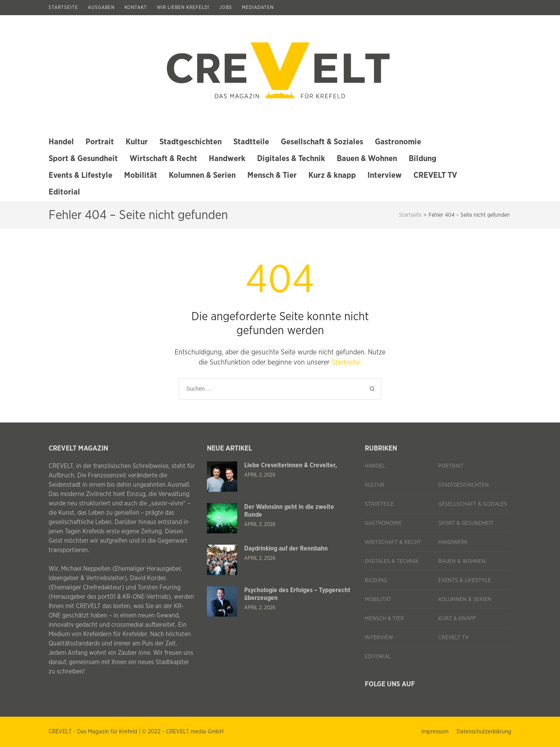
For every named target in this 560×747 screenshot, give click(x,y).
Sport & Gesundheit (83, 159)
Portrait (100, 142)
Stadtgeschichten (191, 142)
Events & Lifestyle (80, 175)
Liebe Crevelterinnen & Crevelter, (290, 465)
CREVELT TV (435, 175)
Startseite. (346, 363)
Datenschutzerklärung (484, 732)
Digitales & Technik (291, 159)
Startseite (63, 7)
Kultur (137, 142)
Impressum (435, 732)
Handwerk (227, 159)
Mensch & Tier (272, 175)
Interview (385, 175)
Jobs (226, 7)
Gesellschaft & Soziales (322, 142)
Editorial (64, 192)
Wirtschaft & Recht (163, 159)
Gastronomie (398, 142)
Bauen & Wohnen (367, 159)
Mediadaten (258, 7)
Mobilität (141, 175)
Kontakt (136, 7)
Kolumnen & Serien (202, 175)
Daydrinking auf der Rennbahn (286, 549)
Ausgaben (101, 7)
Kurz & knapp (332, 175)
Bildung (423, 159)
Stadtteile (251, 142)
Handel (61, 142)
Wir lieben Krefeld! (183, 7)
